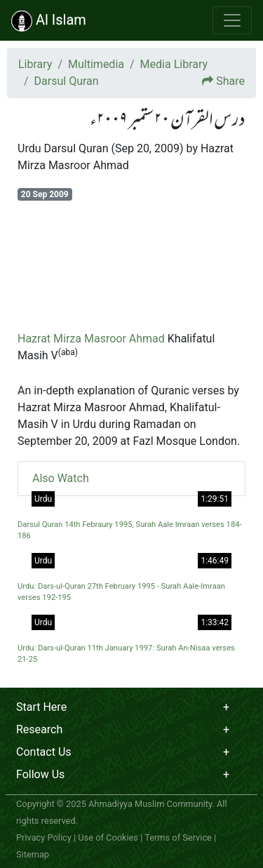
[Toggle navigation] (232, 20)
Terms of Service (178, 837)
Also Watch (61, 478)
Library (35, 64)
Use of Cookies (108, 837)
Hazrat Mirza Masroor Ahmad (91, 339)
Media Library (174, 64)
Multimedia (96, 64)
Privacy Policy (44, 837)
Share (230, 81)
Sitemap (33, 854)
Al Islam (49, 21)
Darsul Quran (67, 81)
